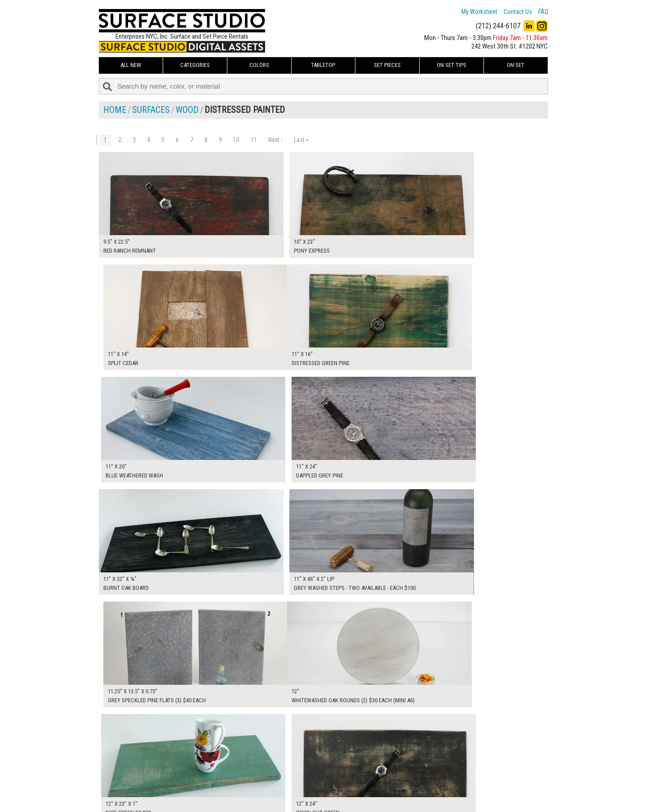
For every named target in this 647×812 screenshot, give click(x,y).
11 (254, 140)
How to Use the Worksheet (289, 767)
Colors (259, 65)
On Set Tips (452, 65)
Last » (301, 140)
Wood (187, 110)
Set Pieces (387, 65)
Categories (195, 65)
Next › (275, 140)
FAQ (543, 12)
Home (115, 110)
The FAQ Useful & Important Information (306, 787)
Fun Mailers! (270, 797)
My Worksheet (479, 12)
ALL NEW (131, 65)
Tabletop (323, 65)
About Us (267, 776)
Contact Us (518, 12)
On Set (516, 65)
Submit (419, 787)
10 (236, 140)
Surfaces (151, 110)
